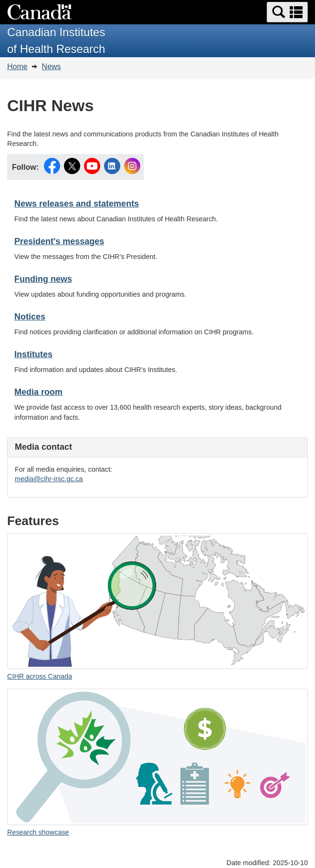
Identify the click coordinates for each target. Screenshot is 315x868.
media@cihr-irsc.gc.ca (49, 479)
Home (17, 67)
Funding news (43, 279)
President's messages (59, 241)
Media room (38, 392)
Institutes (33, 354)
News (52, 67)
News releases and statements (77, 204)
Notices (30, 317)
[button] (287, 12)
